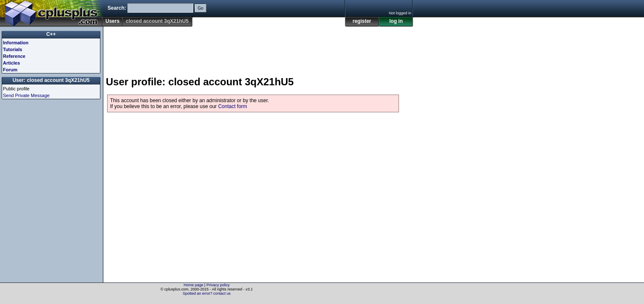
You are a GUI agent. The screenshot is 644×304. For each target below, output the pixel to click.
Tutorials (13, 49)
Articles (11, 63)
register (362, 21)
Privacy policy (218, 285)
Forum (10, 70)
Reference (14, 56)
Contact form (233, 106)
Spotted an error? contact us (207, 293)
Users (112, 21)
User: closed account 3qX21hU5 (51, 80)
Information (16, 43)
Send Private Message (26, 95)
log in (396, 21)
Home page (194, 285)
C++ (51, 34)
